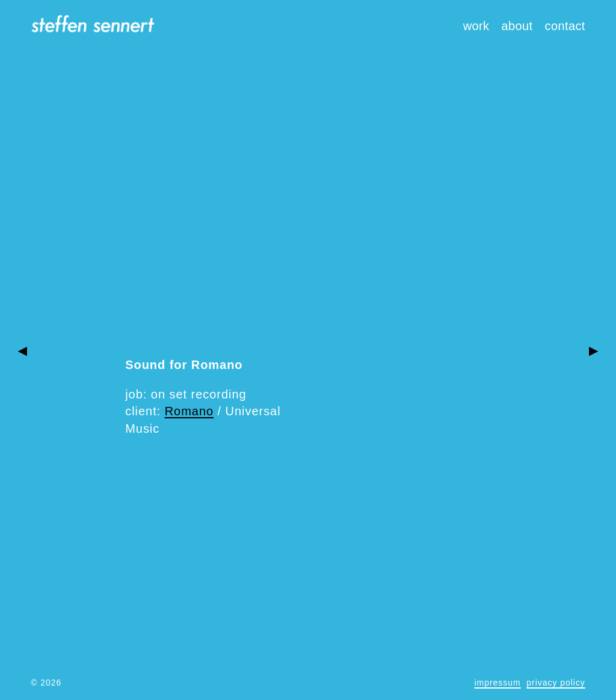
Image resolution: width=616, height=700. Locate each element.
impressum (498, 683)
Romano (189, 411)
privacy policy (556, 683)
